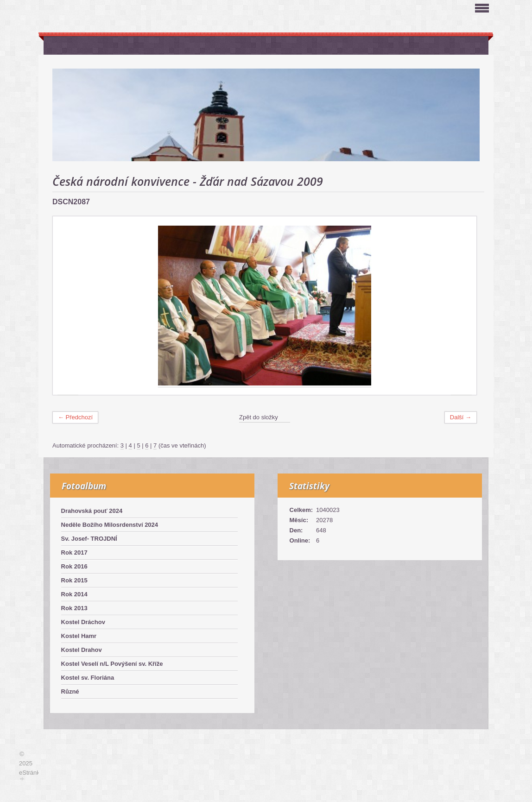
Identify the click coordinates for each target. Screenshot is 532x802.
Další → (461, 417)
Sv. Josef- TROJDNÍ (89, 539)
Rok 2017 (74, 553)
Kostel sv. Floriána (88, 678)
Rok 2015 (74, 580)
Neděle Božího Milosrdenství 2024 (110, 525)
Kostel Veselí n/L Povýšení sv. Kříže (112, 664)
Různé (70, 691)
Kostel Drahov (82, 650)
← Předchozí (75, 417)
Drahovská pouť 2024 (92, 511)
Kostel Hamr (79, 636)
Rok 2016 (74, 566)
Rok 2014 (74, 594)
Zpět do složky (259, 417)
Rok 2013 (74, 608)
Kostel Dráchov (83, 622)
